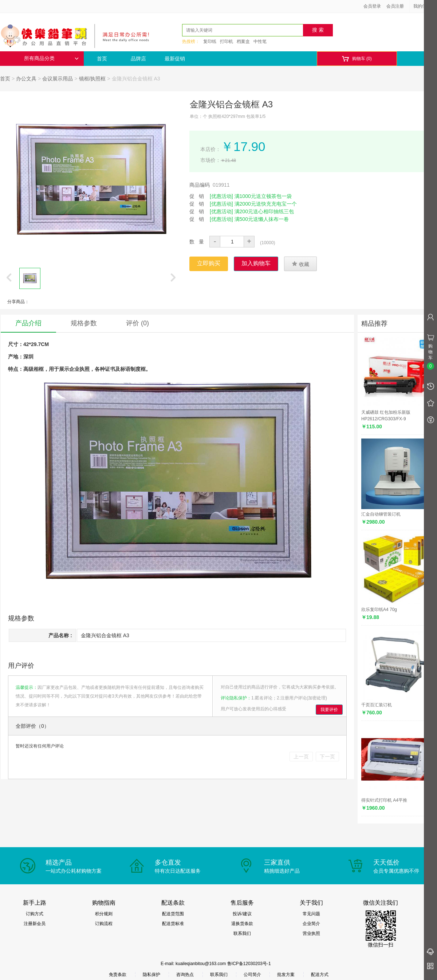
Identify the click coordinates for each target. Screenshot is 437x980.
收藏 (300, 264)
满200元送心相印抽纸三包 (264, 211)
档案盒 (243, 41)
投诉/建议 (242, 914)
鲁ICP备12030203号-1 (249, 964)
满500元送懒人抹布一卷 (262, 219)
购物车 (357, 59)
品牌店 (138, 59)
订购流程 (104, 924)
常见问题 (311, 914)
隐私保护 (151, 975)
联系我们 (242, 933)
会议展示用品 (58, 79)
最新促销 (175, 59)
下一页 (327, 757)
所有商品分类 (51, 58)
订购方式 (35, 914)
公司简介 (252, 975)
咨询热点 (185, 975)
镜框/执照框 (92, 79)
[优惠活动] (221, 196)
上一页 (301, 757)
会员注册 (395, 6)
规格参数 (84, 323)
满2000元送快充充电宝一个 (266, 204)
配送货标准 (173, 924)
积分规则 (104, 914)
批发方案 (286, 975)
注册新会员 (35, 924)
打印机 (227, 41)
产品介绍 (28, 323)
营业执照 (311, 933)
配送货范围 (173, 914)
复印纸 (210, 41)
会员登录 (372, 6)
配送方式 (320, 975)
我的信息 (425, 6)
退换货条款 (242, 924)
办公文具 (26, 79)
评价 (137, 323)
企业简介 (311, 924)
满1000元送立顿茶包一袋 (263, 196)
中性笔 (260, 41)
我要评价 (329, 710)
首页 (102, 59)
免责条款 (118, 975)
